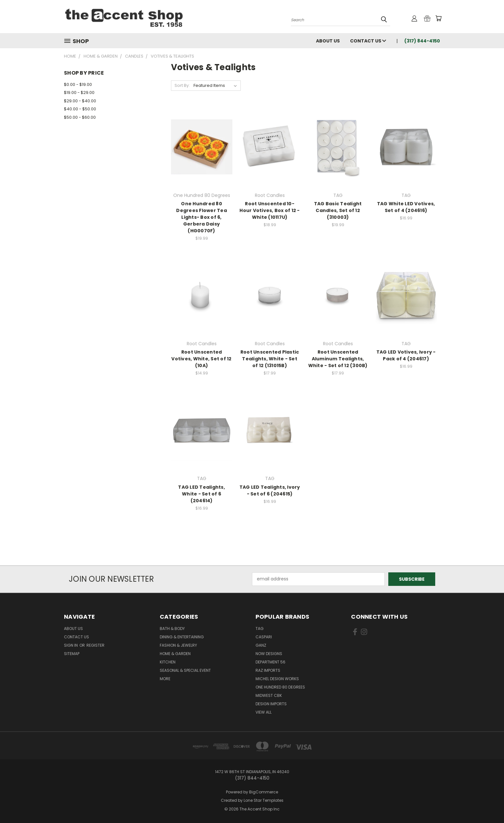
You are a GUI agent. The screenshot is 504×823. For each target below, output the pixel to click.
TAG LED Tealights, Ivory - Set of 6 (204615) (270, 490)
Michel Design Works (277, 679)
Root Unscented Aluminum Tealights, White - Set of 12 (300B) (338, 359)
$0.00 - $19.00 (78, 84)
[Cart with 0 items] (438, 18)
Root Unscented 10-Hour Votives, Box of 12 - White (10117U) (270, 210)
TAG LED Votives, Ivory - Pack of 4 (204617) (406, 355)
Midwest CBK (269, 695)
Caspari (264, 637)
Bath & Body (172, 629)
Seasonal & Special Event (185, 670)
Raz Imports (268, 670)
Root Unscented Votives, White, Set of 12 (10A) (201, 359)
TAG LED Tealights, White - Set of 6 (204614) (202, 494)
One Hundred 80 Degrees (280, 687)
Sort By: (182, 85)
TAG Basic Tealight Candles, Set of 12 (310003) (338, 210)
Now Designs (269, 654)
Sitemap (72, 654)
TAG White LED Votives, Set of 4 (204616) (406, 207)
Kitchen (168, 662)
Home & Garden (175, 654)
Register (95, 645)
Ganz (261, 645)
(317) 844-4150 (422, 41)
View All (264, 712)
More (165, 679)
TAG (260, 629)
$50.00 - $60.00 (80, 117)
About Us (328, 41)
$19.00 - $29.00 (79, 92)
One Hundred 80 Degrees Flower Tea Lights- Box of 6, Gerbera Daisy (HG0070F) (202, 217)
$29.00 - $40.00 (80, 101)
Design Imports (271, 704)
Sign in (71, 645)
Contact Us (368, 41)
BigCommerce (264, 792)
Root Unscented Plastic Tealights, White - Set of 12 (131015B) (270, 359)
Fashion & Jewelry (178, 645)
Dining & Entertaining (182, 637)
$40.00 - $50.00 (80, 109)
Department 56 (270, 662)
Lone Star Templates (264, 800)
